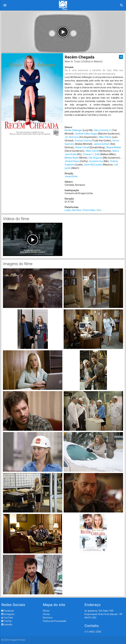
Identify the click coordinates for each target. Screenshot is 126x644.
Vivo (99, 210)
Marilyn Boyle (71, 158)
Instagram (8, 614)
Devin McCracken (93, 165)
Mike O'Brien (105, 137)
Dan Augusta (95, 158)
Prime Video (89, 210)
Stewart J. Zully (91, 154)
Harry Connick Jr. (103, 130)
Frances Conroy (83, 141)
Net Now (77, 210)
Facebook (8, 611)
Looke (68, 210)
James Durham (102, 144)
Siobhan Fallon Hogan (86, 134)
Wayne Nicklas (114, 147)
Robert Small (82, 147)
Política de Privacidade (55, 621)
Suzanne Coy (96, 161)
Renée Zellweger (73, 130)
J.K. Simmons (72, 137)
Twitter (7, 621)
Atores (46, 614)
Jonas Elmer (71, 176)
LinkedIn (7, 625)
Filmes (46, 611)
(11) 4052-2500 (93, 632)
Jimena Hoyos (72, 161)
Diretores (48, 618)
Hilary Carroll (92, 151)
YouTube (7, 618)
